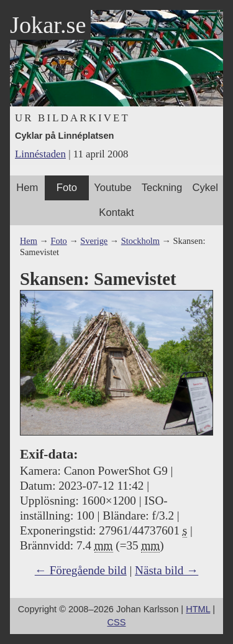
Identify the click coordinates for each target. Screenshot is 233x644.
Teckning (162, 188)
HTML (198, 609)
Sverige (94, 241)
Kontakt (116, 212)
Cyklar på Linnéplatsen (64, 136)
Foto (67, 188)
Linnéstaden (40, 154)
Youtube (112, 188)
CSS (117, 622)
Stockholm (140, 241)
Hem (27, 188)
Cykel (205, 188)
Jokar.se (48, 25)
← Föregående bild (81, 570)
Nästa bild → (167, 570)
